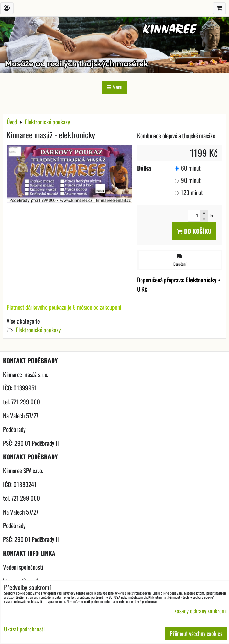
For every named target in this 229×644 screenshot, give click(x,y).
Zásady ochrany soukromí (201, 611)
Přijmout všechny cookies (196, 633)
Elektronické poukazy (38, 330)
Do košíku (194, 231)
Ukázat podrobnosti (24, 629)
